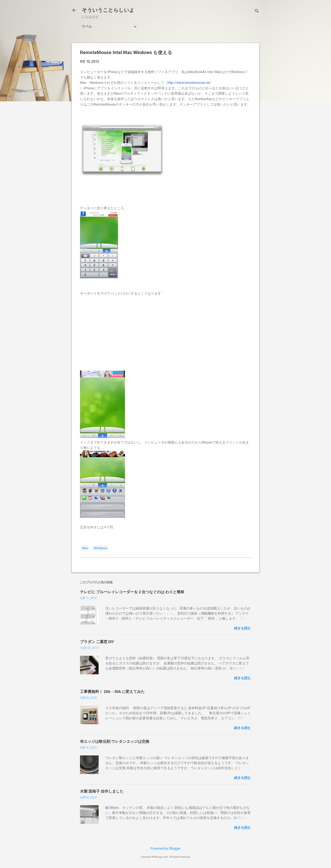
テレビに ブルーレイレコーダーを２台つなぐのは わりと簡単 (132, 592)
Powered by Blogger (165, 848)
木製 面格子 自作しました (102, 791)
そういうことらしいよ (108, 10)
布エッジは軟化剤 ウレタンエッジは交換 (115, 741)
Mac (85, 548)
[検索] (257, 12)
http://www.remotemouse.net (189, 83)
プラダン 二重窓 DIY (97, 642)
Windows (101, 548)
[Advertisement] (165, 333)
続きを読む (243, 628)
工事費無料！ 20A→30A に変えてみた (112, 692)
